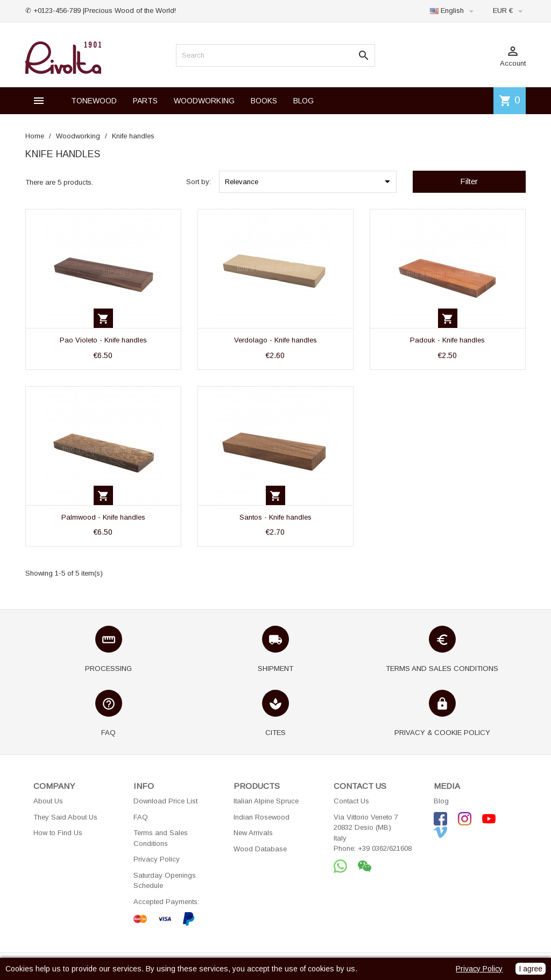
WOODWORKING (204, 101)
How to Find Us (58, 833)
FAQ (141, 817)
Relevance (309, 181)
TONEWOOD (94, 101)
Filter (469, 181)
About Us (48, 801)
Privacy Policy (157, 859)
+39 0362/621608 (385, 848)
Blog (441, 801)
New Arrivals (253, 833)
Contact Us (351, 801)
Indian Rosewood (262, 817)
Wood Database (260, 849)
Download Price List (165, 801)
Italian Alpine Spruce (266, 801)
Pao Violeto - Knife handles (103, 340)
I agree (531, 969)
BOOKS (264, 101)
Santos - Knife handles (275, 517)
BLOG (303, 101)
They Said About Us (65, 817)
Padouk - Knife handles (447, 340)
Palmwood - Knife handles (103, 517)
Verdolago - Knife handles (275, 340)
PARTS (145, 101)
